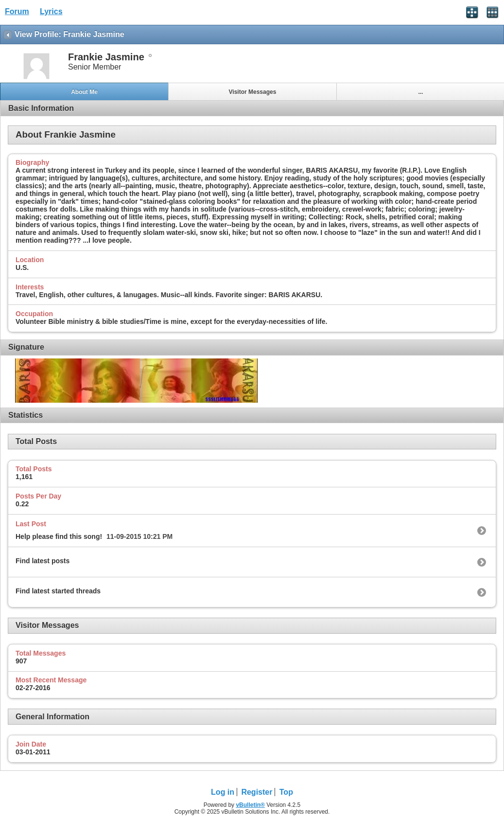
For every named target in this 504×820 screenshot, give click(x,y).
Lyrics (51, 11)
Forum (17, 11)
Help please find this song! (59, 536)
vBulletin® (250, 805)
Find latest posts (43, 561)
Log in (223, 792)
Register (257, 792)
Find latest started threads (58, 591)
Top (286, 792)
